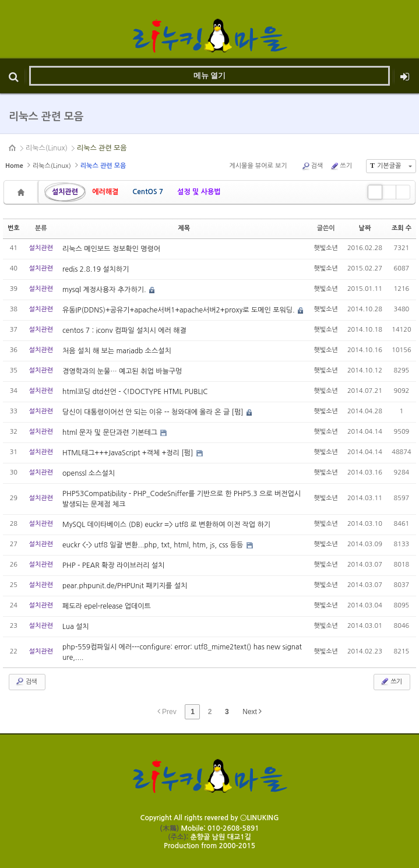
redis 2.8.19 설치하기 (96, 269)
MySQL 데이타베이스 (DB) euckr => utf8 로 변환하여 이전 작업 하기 (166, 525)
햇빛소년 (326, 248)
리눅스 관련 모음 (102, 148)
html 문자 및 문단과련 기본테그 (111, 433)
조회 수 (402, 228)
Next (252, 711)
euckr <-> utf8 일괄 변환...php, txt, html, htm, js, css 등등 (154, 545)
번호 (14, 228)
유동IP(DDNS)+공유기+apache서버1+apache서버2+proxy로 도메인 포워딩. (179, 310)
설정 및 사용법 (199, 192)
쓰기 (341, 166)
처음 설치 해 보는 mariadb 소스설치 (117, 351)
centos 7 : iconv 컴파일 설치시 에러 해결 (124, 331)
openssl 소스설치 (89, 473)
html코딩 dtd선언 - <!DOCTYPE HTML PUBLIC (135, 392)
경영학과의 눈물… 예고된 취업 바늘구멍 (122, 371)
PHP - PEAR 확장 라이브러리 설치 (113, 565)
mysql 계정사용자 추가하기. (105, 290)
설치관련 (65, 192)
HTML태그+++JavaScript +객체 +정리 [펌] (129, 453)
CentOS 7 (148, 192)
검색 (312, 166)
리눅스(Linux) (47, 148)
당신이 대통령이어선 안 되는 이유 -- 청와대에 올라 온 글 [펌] (154, 412)
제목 (184, 228)
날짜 (365, 228)
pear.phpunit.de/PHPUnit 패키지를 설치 (125, 586)
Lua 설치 (76, 627)
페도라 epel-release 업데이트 (107, 606)
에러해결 (105, 192)
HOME (13, 148)
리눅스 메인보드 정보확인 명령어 (111, 249)
